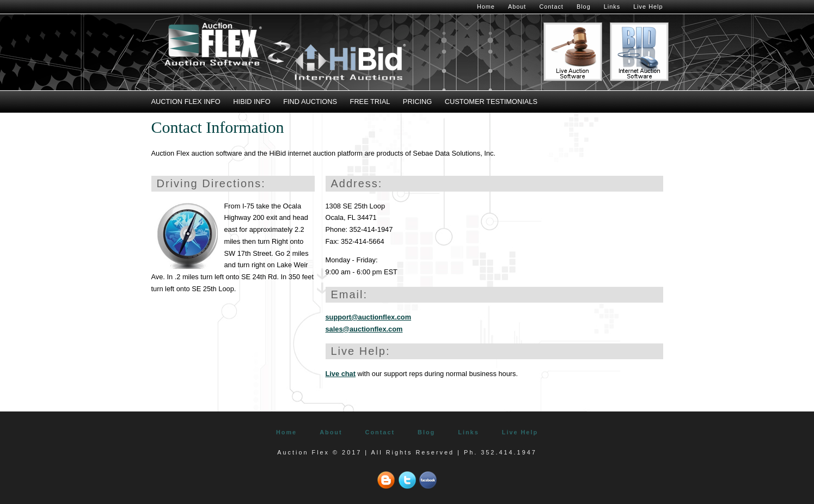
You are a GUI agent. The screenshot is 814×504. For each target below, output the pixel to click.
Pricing (417, 102)
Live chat (341, 374)
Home (486, 7)
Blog (584, 7)
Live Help (648, 7)
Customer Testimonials (491, 102)
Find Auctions (310, 102)
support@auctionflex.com (369, 317)
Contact (551, 7)
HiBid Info (252, 102)
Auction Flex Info (186, 102)
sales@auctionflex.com (364, 329)
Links (612, 7)
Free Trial (370, 102)
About (517, 7)
